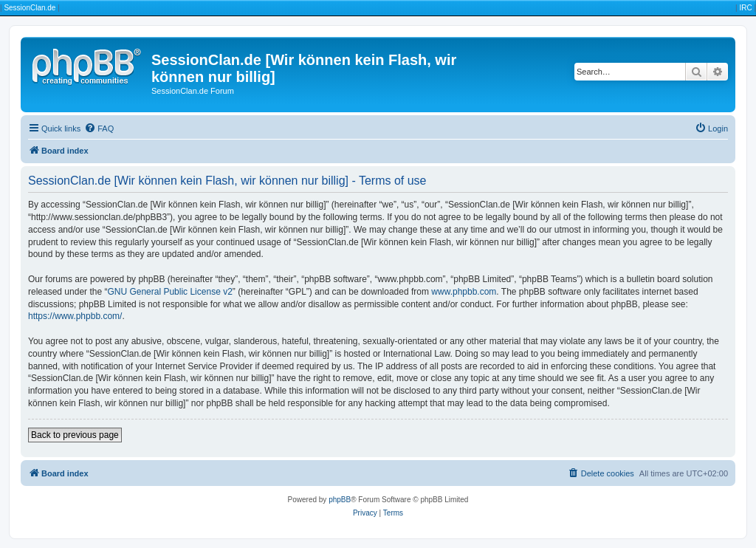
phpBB (340, 500)
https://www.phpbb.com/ (75, 316)
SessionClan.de (30, 8)
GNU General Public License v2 (169, 292)
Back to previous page (75, 435)
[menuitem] (99, 129)
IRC (745, 8)
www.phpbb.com (464, 292)
